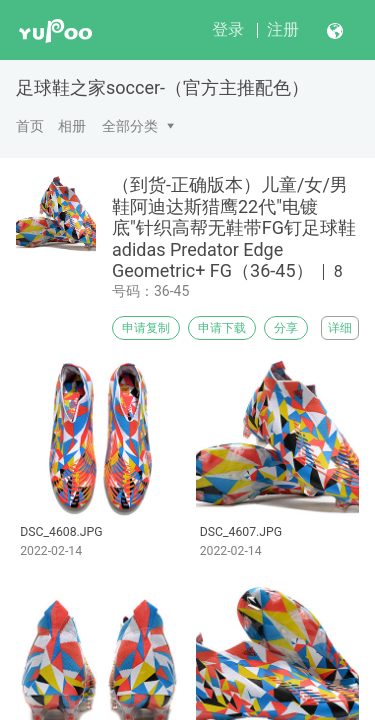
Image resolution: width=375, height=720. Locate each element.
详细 (340, 328)
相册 (72, 126)
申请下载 (222, 328)
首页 (30, 126)
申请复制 (146, 328)
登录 (228, 29)
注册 (283, 29)
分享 (286, 328)
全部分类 (130, 126)
